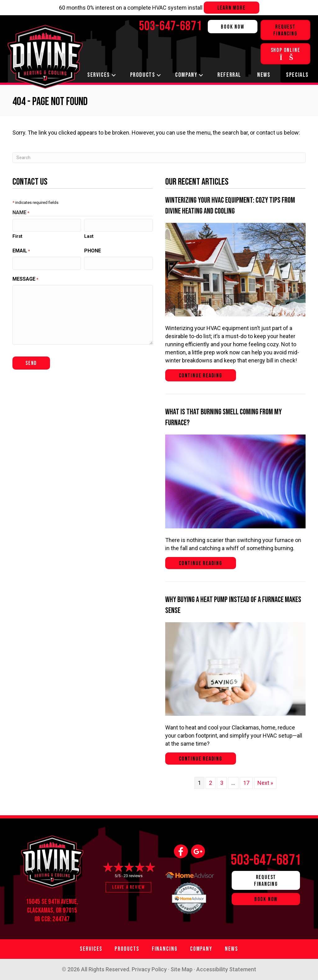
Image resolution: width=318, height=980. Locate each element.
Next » (265, 783)
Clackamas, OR (44, 911)
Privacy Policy (149, 969)
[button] (114, 75)
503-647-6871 (266, 860)
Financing (165, 949)
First (17, 236)
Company (186, 75)
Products (143, 75)
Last (89, 236)
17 (246, 783)
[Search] (159, 158)
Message (25, 278)
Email (21, 250)
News (264, 75)
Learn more (232, 8)
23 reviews (133, 876)
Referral (229, 75)
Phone (93, 250)
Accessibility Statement (226, 969)
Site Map (182, 969)
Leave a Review (128, 887)
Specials (297, 75)
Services (99, 75)
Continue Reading (207, 375)
